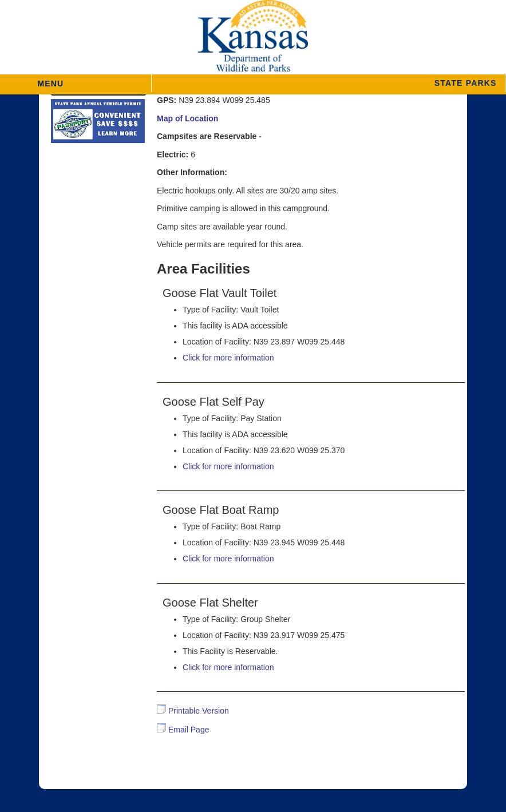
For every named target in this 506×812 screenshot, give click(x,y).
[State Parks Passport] (98, 123)
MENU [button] (50, 80)
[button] (328, 83)
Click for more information (228, 358)
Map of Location (187, 118)
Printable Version (193, 711)
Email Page (183, 730)
